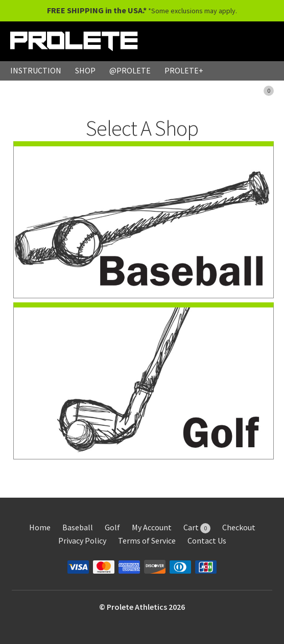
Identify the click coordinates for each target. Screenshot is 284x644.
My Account (152, 527)
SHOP (85, 70)
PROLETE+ (184, 70)
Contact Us (207, 540)
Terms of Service (147, 540)
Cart (197, 527)
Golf (112, 527)
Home (40, 527)
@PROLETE (130, 70)
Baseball (78, 527)
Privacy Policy (82, 540)
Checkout (239, 527)
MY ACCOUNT (206, 90)
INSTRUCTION (36, 70)
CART (258, 90)
